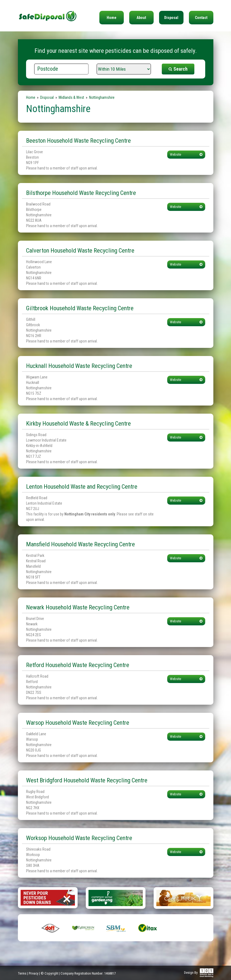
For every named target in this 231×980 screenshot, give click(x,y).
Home (112, 18)
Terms (22, 973)
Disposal (171, 18)
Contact (201, 18)
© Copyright (49, 973)
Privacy (34, 973)
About (141, 18)
